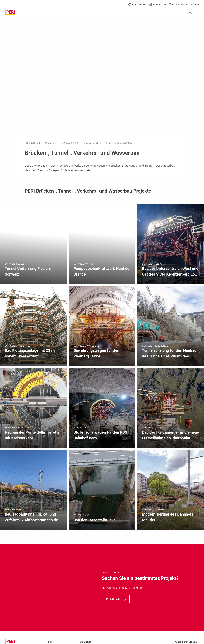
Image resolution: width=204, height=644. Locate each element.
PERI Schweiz (33, 143)
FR (195, 4)
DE (191, 4)
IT (198, 4)
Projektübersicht (69, 143)
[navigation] (116, 599)
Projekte (50, 143)
